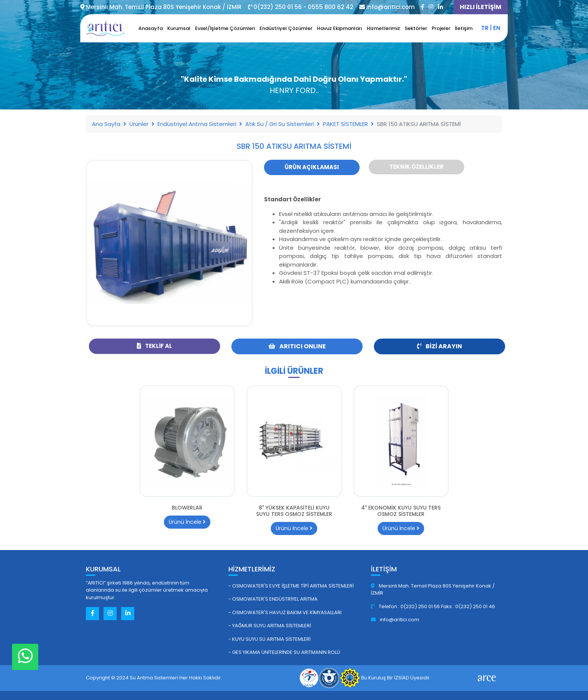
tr (485, 28)
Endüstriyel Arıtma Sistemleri (197, 124)
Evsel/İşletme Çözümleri (225, 28)
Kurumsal (179, 28)
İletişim (464, 28)
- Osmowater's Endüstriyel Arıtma (273, 599)
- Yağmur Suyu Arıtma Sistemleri (270, 626)
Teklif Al (154, 346)
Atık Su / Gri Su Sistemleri (280, 124)
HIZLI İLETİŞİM (481, 7)
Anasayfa (151, 28)
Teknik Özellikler (416, 167)
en (497, 28)
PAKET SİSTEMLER (345, 124)
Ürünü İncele (187, 522)
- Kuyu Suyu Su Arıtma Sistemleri (269, 639)
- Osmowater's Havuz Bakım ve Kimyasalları (285, 612)
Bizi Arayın (439, 346)
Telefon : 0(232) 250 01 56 (406, 606)
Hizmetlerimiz (383, 28)
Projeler (441, 28)
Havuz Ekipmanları (340, 28)
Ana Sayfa (106, 124)
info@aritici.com (395, 620)
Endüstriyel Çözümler (286, 28)
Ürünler (139, 124)
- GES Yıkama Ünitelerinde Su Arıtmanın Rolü (284, 652)
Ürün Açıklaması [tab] (312, 167)
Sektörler (416, 28)
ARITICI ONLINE (297, 346)
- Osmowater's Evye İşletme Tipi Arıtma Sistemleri (291, 586)
